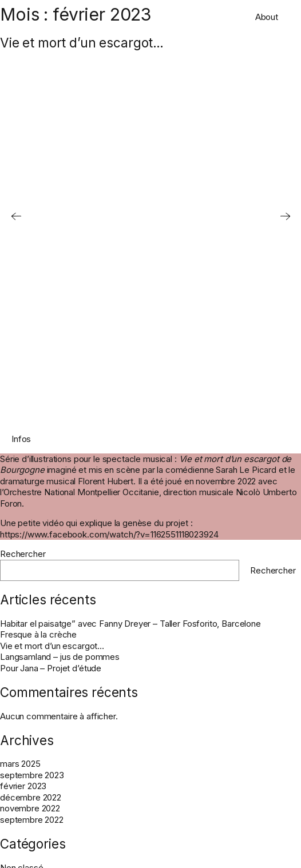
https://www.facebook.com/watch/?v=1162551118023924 (109, 534)
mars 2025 (20, 764)
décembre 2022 (31, 797)
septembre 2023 (32, 775)
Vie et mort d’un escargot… (82, 43)
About (267, 17)
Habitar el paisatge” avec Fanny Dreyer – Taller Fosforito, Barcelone (130, 624)
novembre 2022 (30, 808)
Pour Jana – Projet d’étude (51, 668)
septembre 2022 (32, 820)
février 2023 (23, 786)
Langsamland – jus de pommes (60, 657)
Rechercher (23, 554)
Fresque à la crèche (38, 634)
